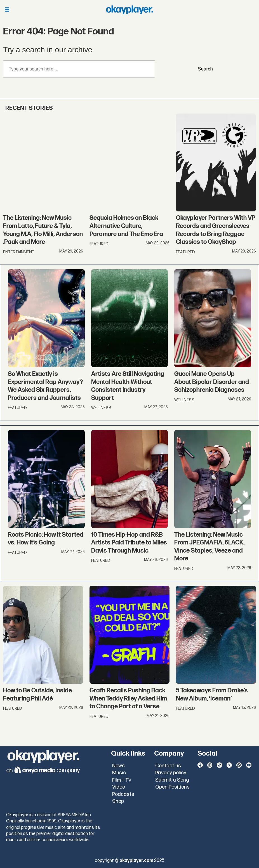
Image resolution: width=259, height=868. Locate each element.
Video (119, 787)
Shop (118, 801)
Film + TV (122, 780)
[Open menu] (7, 10)
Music (119, 773)
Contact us (168, 766)
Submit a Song (172, 780)
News (118, 766)
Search (205, 69)
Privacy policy (171, 773)
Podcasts (123, 794)
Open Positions (172, 787)
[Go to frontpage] (129, 10)
